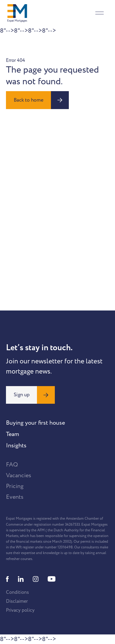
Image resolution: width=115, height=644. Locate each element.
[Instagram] (36, 579)
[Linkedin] (21, 579)
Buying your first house (35, 423)
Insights (16, 446)
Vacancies (19, 475)
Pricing (15, 486)
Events (15, 497)
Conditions (17, 592)
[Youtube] (52, 579)
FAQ (12, 465)
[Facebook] (7, 579)
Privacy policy (20, 610)
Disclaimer (17, 601)
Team (13, 434)
